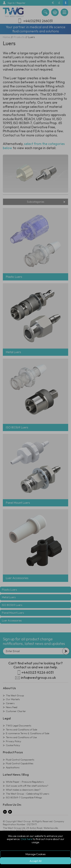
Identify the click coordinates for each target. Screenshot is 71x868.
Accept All (35, 861)
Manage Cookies (35, 854)
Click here (26, 839)
